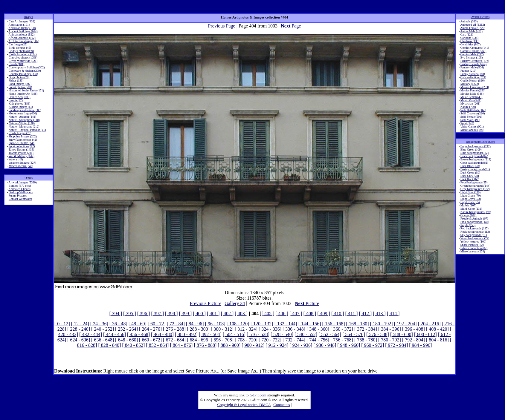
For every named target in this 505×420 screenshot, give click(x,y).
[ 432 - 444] (91, 334)
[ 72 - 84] (176, 324)
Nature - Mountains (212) (24, 127)
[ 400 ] (199, 314)
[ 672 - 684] (174, 340)
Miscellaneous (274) (473, 251)
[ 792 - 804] (414, 340)
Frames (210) (469, 71)
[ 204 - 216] (429, 324)
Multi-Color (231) (471, 209)
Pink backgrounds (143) (475, 222)
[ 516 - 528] (258, 334)
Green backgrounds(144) (475, 186)
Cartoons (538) (469, 38)
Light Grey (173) (471, 199)
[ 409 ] (324, 314)
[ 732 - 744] (294, 340)
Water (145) (16, 159)
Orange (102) (469, 215)
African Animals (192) (22, 38)
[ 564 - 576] (354, 334)
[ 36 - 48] (118, 324)
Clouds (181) (17, 64)
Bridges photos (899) (21, 51)
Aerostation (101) (19, 25)
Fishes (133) (16, 81)
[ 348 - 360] (318, 329)
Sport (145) (467, 123)
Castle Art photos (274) (23, 54)
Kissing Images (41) (21, 107)
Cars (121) (467, 35)
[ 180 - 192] (382, 324)
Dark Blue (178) (470, 166)
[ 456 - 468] (138, 334)
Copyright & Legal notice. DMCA (244, 405)
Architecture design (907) (24, 41)
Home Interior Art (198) (23, 94)
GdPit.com (258, 395)
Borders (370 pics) (20, 186)
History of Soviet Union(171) (26, 90)
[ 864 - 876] (181, 345)
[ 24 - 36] (99, 324)
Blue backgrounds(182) (475, 153)
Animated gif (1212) (472, 25)
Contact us (282, 405)
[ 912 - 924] (277, 345)
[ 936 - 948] (325, 345)
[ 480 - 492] (186, 334)
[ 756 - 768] (342, 340)
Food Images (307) (20, 84)
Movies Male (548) (472, 94)
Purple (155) (468, 225)
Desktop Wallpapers (21, 192)
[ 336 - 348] (294, 329)
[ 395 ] (130, 314)
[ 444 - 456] (115, 334)
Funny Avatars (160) (473, 74)
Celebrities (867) (470, 44)
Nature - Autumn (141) (22, 117)
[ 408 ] (310, 314)
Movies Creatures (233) (475, 87)
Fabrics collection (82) (474, 248)
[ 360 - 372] (342, 329)
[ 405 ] (268, 314)
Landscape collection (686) (25, 110)
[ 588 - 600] (402, 334)
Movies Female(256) (473, 90)
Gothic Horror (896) (473, 81)
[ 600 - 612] (425, 334)
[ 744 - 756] (318, 340)
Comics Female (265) (473, 51)
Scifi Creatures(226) (473, 113)
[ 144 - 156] (310, 324)
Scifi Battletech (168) (473, 110)
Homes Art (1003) (20, 97)
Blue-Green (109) (471, 150)
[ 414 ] (393, 314)
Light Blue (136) (470, 192)
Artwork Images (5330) (22, 182)
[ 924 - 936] (301, 345)
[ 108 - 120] (238, 324)
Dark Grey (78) (470, 176)
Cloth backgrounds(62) (474, 163)
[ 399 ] (186, 314)
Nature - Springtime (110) (24, 120)
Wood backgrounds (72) (475, 238)
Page (291, 26)
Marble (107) (468, 205)
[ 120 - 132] (262, 324)
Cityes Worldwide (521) (23, 61)
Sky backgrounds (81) (474, 235)
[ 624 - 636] (79, 340)
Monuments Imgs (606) (23, 113)
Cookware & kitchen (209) (25, 71)
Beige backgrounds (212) (476, 146)
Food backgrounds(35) (474, 182)
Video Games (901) (472, 127)
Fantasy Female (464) (473, 64)
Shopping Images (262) (23, 136)
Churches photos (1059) (23, 58)
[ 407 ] (296, 314)
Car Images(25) (18, 44)
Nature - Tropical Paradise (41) (27, 130)
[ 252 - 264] (126, 329)
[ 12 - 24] (80, 324)
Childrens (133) (470, 41)
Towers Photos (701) (21, 153)
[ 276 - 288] (174, 329)
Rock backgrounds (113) (475, 232)
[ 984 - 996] (420, 345)
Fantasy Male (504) (472, 67)
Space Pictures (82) (472, 245)
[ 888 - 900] (229, 345)
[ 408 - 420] (437, 329)
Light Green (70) (471, 196)
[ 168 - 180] (358, 324)
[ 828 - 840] (109, 345)
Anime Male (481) (471, 31)
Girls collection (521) (473, 77)
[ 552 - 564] (330, 334)
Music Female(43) (472, 97)
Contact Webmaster (20, 199)
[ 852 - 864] (157, 345)
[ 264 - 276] (150, 329)
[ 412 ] (366, 314)
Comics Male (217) (472, 54)
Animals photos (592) (21, 35)
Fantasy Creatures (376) (475, 61)
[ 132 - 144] (286, 324)
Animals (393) (469, 21)
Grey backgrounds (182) (475, 189)
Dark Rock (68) (470, 179)
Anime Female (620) (473, 28)
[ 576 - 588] (378, 334)
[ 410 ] (338, 314)
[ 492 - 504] (210, 334)
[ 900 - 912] (253, 345)
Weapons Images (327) (22, 163)
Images (29, 17)
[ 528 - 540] (282, 334)
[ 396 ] (144, 314)
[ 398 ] (171, 314)
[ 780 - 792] (390, 340)
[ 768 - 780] (366, 340)
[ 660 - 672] (150, 340)
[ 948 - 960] (349, 345)
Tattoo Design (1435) (21, 150)
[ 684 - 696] (198, 340)
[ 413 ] (379, 314)
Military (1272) (470, 84)
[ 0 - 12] (62, 324)
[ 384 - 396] (390, 329)
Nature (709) (468, 107)
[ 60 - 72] (157, 324)
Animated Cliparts (19, 189)
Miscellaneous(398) (472, 130)
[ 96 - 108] (215, 324)
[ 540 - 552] (306, 334)
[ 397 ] (157, 314)
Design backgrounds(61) (475, 169)
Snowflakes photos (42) (23, 140)
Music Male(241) (471, 100)
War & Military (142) (22, 156)
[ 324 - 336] (270, 329)
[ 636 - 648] (103, 340)
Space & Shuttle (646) (22, 143)
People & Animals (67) (474, 219)
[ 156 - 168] (334, 324)
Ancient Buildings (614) (23, 31)
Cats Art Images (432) (22, 21)
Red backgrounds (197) (475, 228)
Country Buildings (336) (23, 74)
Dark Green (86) (470, 173)
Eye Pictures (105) (472, 58)
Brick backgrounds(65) (474, 156)
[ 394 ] (116, 314)
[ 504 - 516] (234, 334)
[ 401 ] (213, 314)
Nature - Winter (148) (22, 123)
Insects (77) (16, 100)
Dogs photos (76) (19, 77)
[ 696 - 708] (222, 340)
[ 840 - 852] (133, 345)
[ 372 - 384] (366, 329)
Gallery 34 (235, 303)
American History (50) (22, 28)
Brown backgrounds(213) (476, 159)
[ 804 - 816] (437, 340)
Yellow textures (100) (473, 242)
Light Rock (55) (470, 202)
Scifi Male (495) (470, 120)
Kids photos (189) (19, 104)
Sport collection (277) (22, 146)
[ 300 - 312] (222, 329)
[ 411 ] (352, 314)
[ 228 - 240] (79, 329)
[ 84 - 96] (195, 324)
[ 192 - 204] (405, 324)
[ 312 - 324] (246, 329)
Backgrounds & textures (480, 142)
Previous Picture (206, 303)
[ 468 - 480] (162, 334)
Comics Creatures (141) (475, 48)
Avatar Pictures (480, 17)
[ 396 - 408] (414, 329)
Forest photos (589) (20, 87)
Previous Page (222, 26)
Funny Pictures (18, 196)
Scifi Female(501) (471, 117)
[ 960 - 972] (373, 345)
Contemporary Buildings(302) (27, 67)
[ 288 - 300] (198, 329)
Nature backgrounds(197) (476, 212)
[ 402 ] (227, 314)
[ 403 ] (241, 314)
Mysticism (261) (470, 104)
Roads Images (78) (20, 133)
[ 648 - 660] (126, 340)
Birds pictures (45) (20, 48)
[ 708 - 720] (246, 340)
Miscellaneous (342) (21, 166)
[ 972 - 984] (396, 345)
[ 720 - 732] (270, 340)
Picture (307, 303)
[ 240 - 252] (103, 329)
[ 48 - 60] (138, 324)
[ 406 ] (282, 314)
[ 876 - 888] (205, 345)
